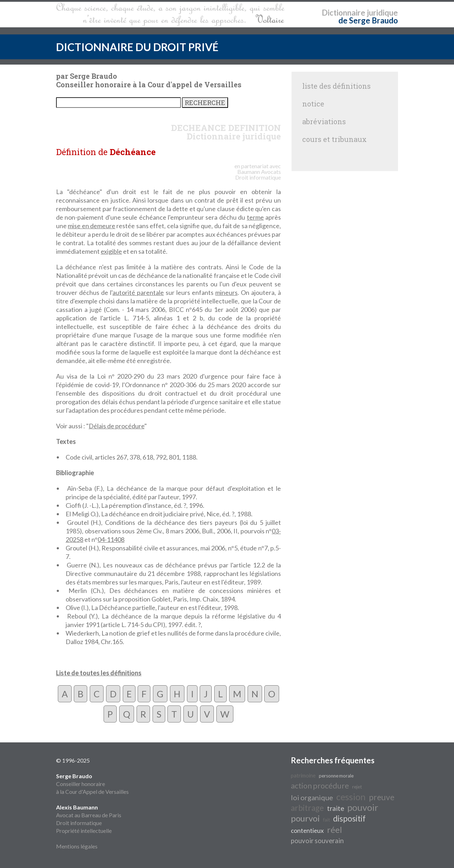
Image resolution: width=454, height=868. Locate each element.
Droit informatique (79, 823)
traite (336, 808)
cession (351, 797)
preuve (382, 797)
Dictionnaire (344, 13)
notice (313, 104)
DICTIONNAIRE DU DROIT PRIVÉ (137, 47)
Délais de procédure (117, 426)
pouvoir (363, 807)
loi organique (312, 797)
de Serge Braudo (368, 20)
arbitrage (307, 808)
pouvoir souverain (317, 841)
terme (255, 217)
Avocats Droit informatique (258, 174)
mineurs (226, 292)
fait (326, 820)
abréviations (324, 121)
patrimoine (303, 776)
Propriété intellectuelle (84, 831)
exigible (111, 251)
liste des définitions (336, 86)
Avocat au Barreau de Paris (89, 815)
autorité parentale (138, 292)
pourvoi (305, 818)
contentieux (307, 831)
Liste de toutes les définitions (99, 673)
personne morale (336, 776)
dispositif (349, 818)
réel (334, 829)
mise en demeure (92, 226)
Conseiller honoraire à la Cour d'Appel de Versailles (92, 784)
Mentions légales (77, 846)
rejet (357, 787)
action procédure (320, 786)
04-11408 (111, 539)
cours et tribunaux (334, 139)
